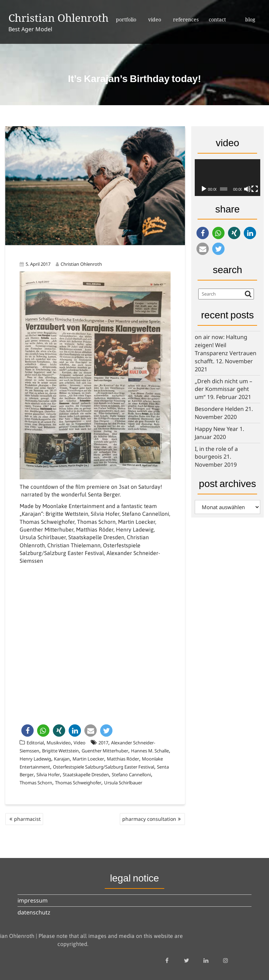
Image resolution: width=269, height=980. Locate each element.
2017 (103, 743)
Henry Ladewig (35, 759)
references (186, 19)
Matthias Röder (123, 759)
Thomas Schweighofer (78, 783)
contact (217, 19)
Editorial (35, 743)
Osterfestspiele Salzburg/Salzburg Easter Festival (104, 767)
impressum (33, 900)
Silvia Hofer (48, 775)
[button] (27, 731)
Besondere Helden (219, 409)
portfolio (126, 19)
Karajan (62, 759)
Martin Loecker (88, 759)
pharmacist (27, 819)
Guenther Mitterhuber (105, 751)
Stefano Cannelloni (131, 775)
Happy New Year (216, 429)
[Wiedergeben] (204, 189)
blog (250, 19)
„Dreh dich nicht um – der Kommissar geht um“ (223, 389)
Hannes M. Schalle (150, 751)
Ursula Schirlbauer (123, 783)
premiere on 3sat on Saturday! (124, 487)
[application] (227, 178)
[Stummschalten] (247, 189)
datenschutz (34, 912)
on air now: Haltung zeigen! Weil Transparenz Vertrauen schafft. (226, 349)
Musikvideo (59, 743)
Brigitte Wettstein (60, 751)
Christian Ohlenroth (58, 18)
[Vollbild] (255, 189)
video (155, 19)
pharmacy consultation (149, 819)
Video (80, 743)
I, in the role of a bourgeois (216, 453)
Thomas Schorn (36, 783)
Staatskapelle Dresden (86, 775)
